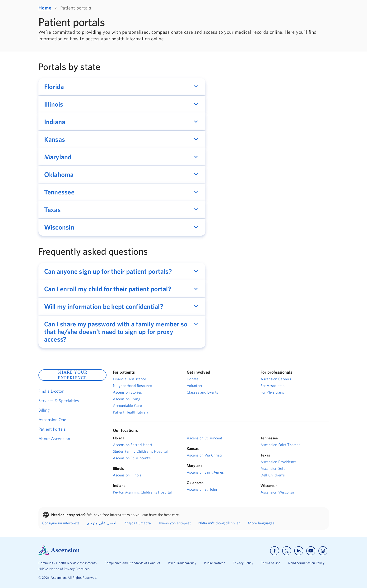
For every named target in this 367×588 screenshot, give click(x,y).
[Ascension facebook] (275, 551)
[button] (122, 87)
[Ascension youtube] (311, 551)
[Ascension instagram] (323, 551)
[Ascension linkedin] (299, 551)
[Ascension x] (287, 551)
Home (45, 8)
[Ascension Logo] (59, 554)
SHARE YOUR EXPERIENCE (72, 375)
